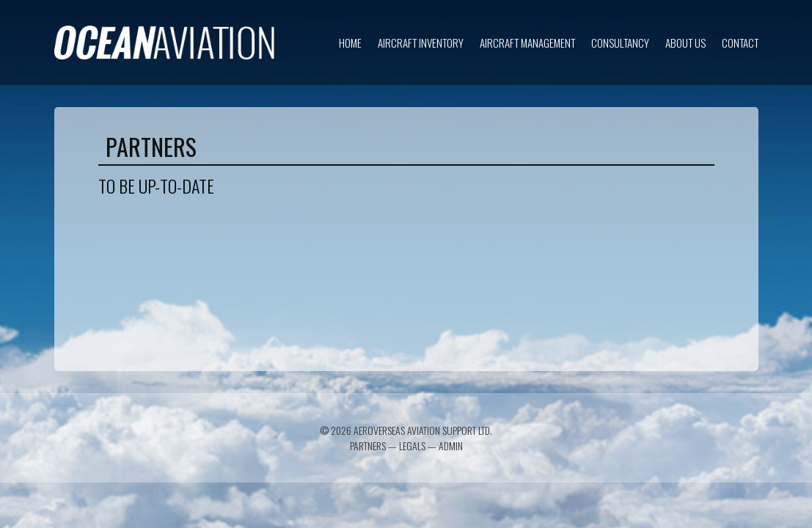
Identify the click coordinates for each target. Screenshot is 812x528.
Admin (451, 445)
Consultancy (620, 43)
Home (350, 43)
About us (685, 43)
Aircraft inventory (421, 43)
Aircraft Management (527, 43)
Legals (412, 445)
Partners (368, 445)
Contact (740, 43)
